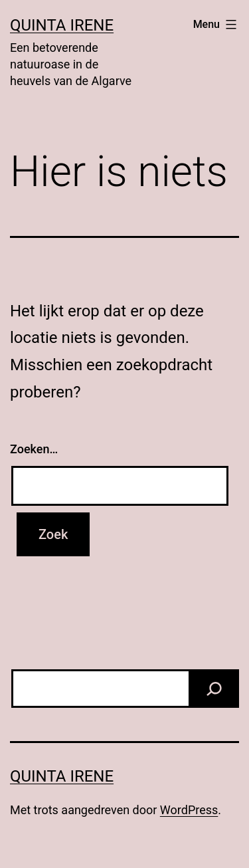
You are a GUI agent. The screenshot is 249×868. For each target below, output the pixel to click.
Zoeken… (34, 449)
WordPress (189, 810)
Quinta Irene (62, 25)
